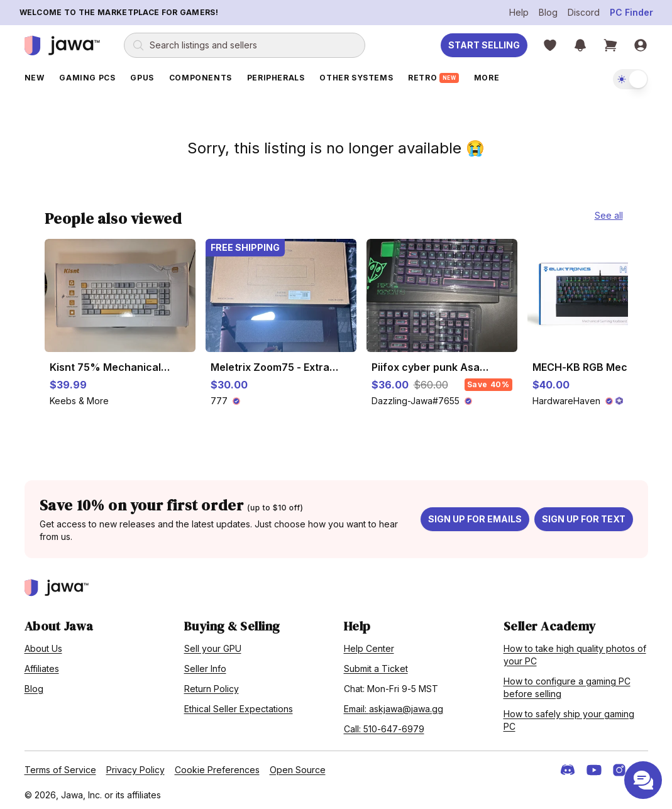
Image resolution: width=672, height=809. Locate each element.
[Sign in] (641, 45)
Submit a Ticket (376, 666)
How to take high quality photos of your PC (575, 652)
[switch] (631, 79)
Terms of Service (60, 767)
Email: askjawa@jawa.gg (394, 706)
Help (519, 12)
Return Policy (212, 686)
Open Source (298, 767)
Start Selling (484, 45)
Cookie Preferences (217, 767)
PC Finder (631, 12)
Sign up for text (584, 516)
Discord (584, 12)
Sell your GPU (213, 646)
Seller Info (205, 666)
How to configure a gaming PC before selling (567, 685)
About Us (43, 646)
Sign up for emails (475, 516)
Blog (548, 12)
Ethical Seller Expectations (239, 706)
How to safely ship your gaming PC (569, 718)
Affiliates (42, 666)
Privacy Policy (135, 767)
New (35, 78)
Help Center (369, 646)
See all (609, 213)
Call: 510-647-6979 (384, 726)
